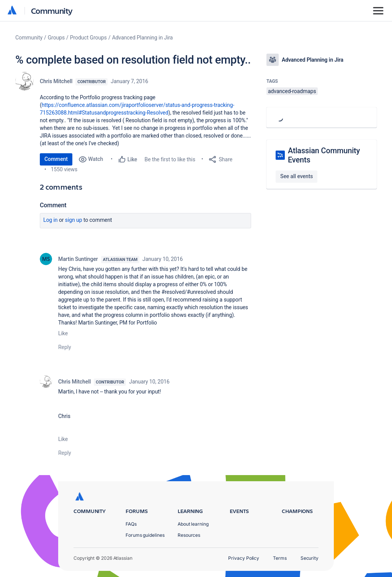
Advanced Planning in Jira (143, 38)
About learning (193, 524)
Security (310, 558)
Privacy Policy (244, 558)
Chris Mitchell (56, 81)
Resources (189, 535)
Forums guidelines (145, 535)
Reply (65, 347)
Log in (51, 220)
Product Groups (88, 38)
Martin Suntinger (78, 259)
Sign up (74, 220)
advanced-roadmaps (292, 91)
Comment (56, 159)
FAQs (131, 524)
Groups (56, 38)
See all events (296, 176)
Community (52, 11)
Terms (280, 558)
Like (63, 333)
